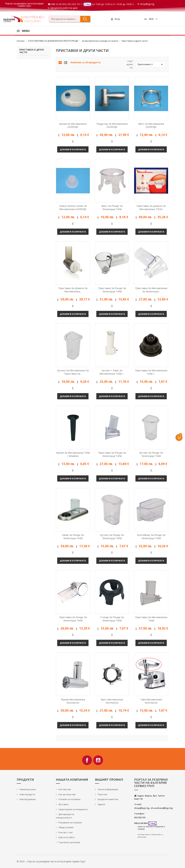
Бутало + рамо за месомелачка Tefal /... (112, 372)
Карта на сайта (66, 837)
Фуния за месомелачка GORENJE (73, 125)
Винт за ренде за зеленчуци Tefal (112, 207)
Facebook (87, 760)
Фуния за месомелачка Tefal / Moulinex (73, 454)
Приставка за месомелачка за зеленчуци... (151, 290)
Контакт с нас (65, 832)
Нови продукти (27, 794)
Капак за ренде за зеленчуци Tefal (73, 537)
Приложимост (151, 64)
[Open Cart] (179, 437)
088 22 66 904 (59, 4)
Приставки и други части (32, 51)
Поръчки (102, 794)
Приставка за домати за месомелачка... (73, 290)
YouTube (98, 760)
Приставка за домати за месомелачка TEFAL (151, 207)
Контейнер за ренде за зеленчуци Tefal (151, 537)
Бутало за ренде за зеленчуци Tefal (151, 454)
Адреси (101, 804)
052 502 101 (74, 4)
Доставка (63, 804)
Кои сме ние (65, 789)
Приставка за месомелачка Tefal (151, 619)
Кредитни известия (108, 799)
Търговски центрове (69, 842)
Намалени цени (27, 789)
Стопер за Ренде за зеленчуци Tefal (112, 619)
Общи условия (66, 827)
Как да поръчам (67, 794)
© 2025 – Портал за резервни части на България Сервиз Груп (51, 861)
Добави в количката (73, 149)
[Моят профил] (115, 19)
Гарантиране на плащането (73, 809)
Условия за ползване (69, 799)
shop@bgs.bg (147, 4)
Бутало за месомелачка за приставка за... (73, 372)
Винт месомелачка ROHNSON (112, 701)
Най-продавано (27, 799)
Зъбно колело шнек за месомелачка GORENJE (73, 207)
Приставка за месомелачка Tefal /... (151, 372)
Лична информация (108, 789)
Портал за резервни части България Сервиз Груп (24, 5)
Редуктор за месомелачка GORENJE (112, 125)
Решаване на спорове (70, 822)
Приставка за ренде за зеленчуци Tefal (112, 290)
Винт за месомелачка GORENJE (151, 125)
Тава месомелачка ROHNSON (151, 701)
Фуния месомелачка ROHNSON (73, 701)
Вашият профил (109, 780)
